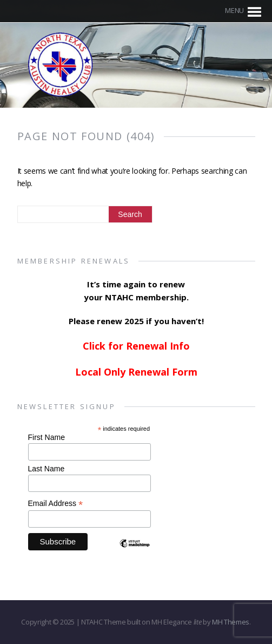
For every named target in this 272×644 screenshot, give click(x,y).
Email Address (56, 504)
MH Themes (231, 622)
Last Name (47, 469)
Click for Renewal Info (136, 346)
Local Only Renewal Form (136, 372)
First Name (47, 437)
